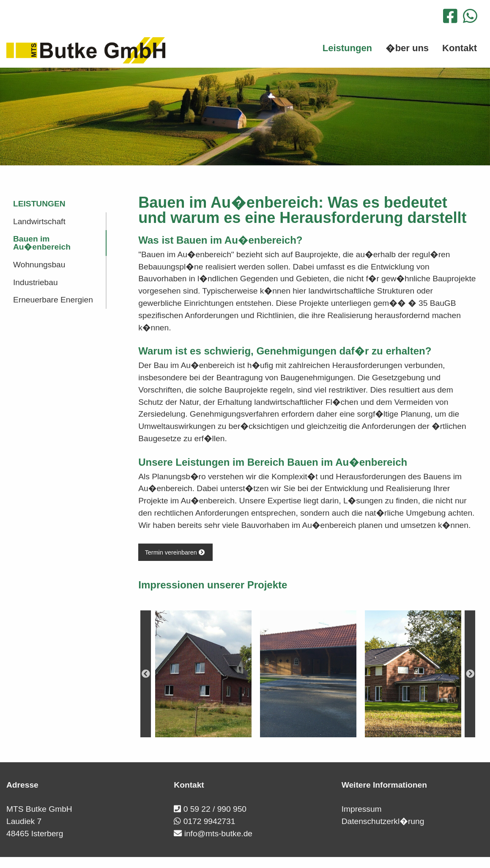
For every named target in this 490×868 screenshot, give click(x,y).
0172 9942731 (209, 821)
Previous (146, 674)
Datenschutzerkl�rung (383, 821)
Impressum (362, 809)
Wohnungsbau (39, 265)
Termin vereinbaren (176, 552)
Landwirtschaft (39, 221)
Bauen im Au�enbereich (42, 243)
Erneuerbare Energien (53, 300)
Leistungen (39, 204)
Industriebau (36, 282)
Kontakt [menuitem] (460, 48)
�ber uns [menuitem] (407, 48)
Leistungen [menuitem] (347, 48)
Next (470, 674)
